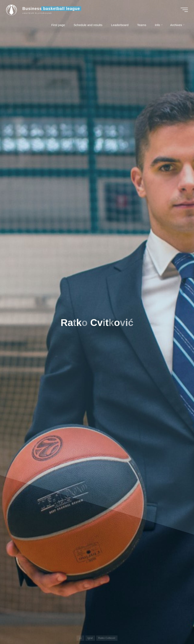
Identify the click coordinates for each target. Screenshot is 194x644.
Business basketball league (51, 9)
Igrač (90, 638)
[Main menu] (184, 10)
